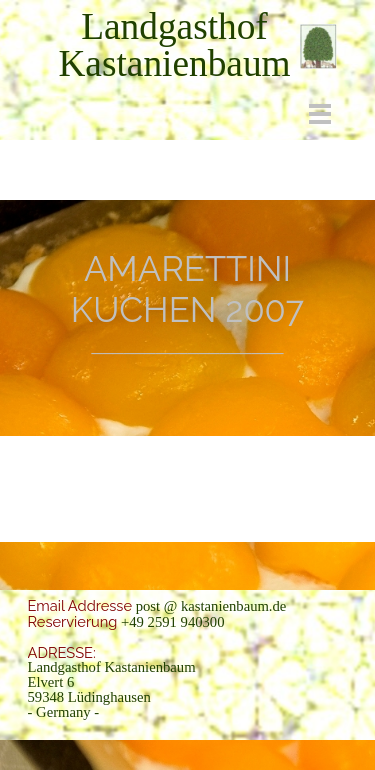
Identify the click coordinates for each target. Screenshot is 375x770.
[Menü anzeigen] (320, 113)
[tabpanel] (175, 45)
